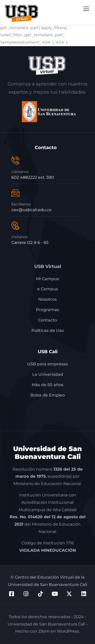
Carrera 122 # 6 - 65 (30, 243)
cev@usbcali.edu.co (31, 210)
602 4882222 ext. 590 (33, 177)
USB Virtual (48, 266)
